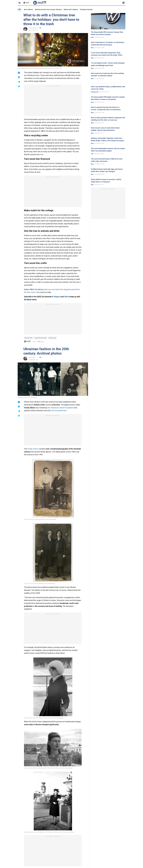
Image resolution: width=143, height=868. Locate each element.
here (42, 154)
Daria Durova (32, 357)
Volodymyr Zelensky (86, 9)
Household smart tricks (40, 338)
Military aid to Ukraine (71, 9)
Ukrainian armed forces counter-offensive (48, 9)
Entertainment (95, 92)
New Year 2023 (29, 338)
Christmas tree (52, 338)
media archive (33, 449)
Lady (92, 154)
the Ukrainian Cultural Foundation (61, 408)
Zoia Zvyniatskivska (59, 410)
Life (40, 28)
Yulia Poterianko (33, 28)
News (92, 37)
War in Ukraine (28, 9)
